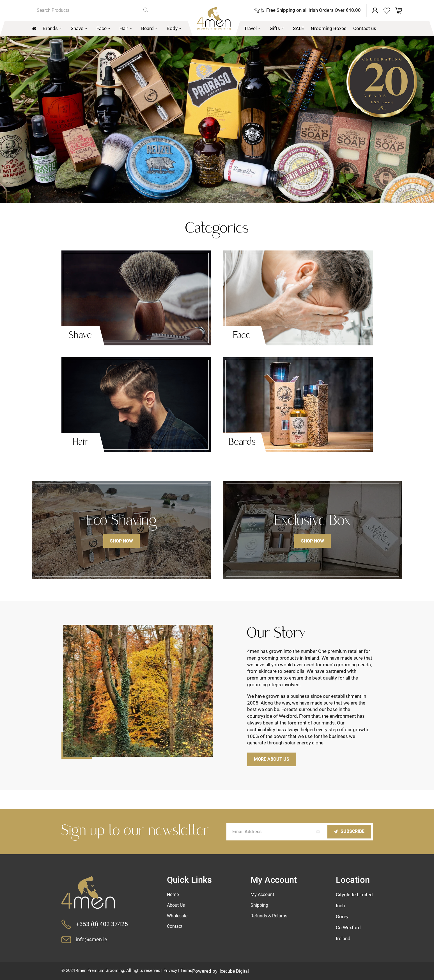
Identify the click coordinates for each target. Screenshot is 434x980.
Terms (186, 970)
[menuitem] (52, 29)
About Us (177, 905)
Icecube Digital (235, 971)
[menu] (217, 29)
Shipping (260, 905)
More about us (273, 760)
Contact (176, 927)
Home (174, 894)
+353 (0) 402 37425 (102, 924)
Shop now (121, 542)
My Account (263, 894)
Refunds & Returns (270, 916)
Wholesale (178, 916)
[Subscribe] (348, 831)
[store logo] (200, 22)
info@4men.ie (93, 940)
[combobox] (92, 11)
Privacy (170, 970)
